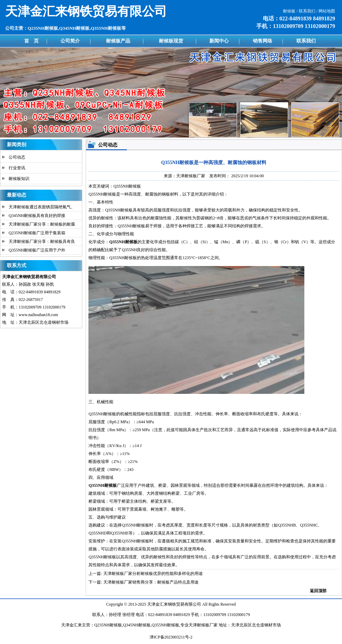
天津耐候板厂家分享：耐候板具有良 (42, 241)
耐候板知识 (19, 179)
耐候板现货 (171, 41)
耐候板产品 (118, 41)
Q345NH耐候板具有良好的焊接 (37, 216)
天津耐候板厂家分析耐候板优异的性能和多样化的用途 (153, 574)
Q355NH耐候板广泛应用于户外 (37, 250)
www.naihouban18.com (38, 315)
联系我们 (306, 41)
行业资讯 (17, 168)
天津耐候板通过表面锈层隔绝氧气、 (42, 207)
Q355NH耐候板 (102, 194)
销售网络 (263, 41)
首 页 (31, 41)
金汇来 (162, 604)
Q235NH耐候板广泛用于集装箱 (37, 233)
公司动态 (17, 157)
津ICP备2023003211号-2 (171, 637)
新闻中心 (219, 41)
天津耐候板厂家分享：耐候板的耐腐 (42, 224)
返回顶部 (318, 591)
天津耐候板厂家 (191, 176)
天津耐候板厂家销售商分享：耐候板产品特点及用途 (151, 582)
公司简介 (70, 41)
